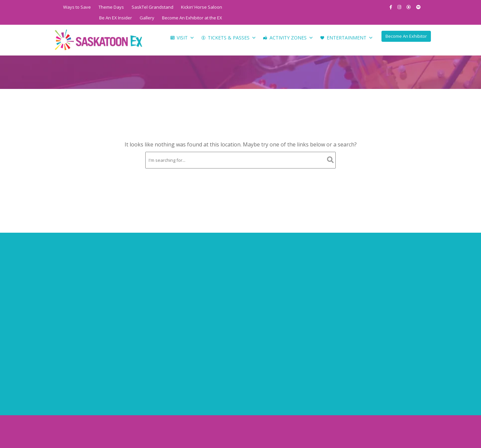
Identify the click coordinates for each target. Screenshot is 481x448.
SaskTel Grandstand (152, 7)
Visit (186, 38)
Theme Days (111, 7)
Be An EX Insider (116, 18)
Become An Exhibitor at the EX (192, 18)
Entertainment (350, 38)
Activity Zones (291, 38)
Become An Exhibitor (406, 36)
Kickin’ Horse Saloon (202, 7)
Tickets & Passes (232, 38)
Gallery (147, 18)
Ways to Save (77, 7)
